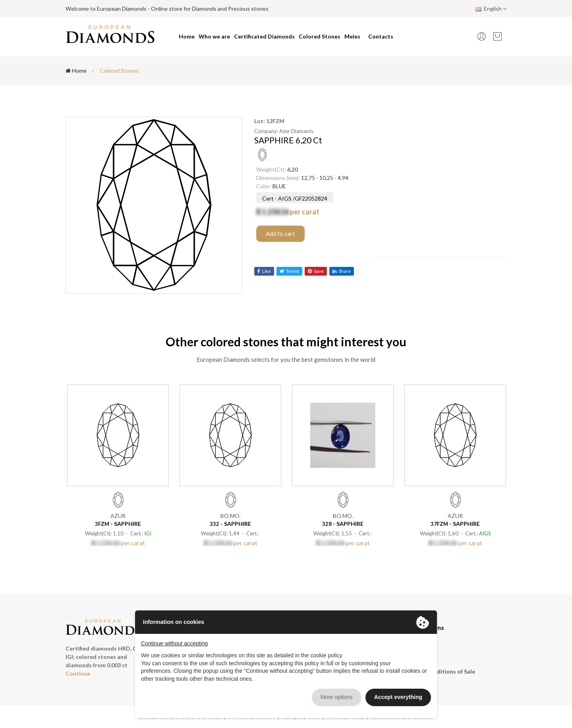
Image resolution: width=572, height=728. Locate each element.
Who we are (214, 36)
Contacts (381, 36)
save (316, 271)
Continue (78, 673)
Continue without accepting (174, 643)
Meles (352, 36)
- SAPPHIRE (118, 524)
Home (187, 36)
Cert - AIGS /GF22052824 (295, 198)
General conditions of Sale (440, 671)
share (342, 271)
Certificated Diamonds (264, 36)
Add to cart (280, 234)
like (264, 271)
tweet (289, 271)
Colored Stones (320, 36)
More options (337, 697)
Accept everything (398, 697)
